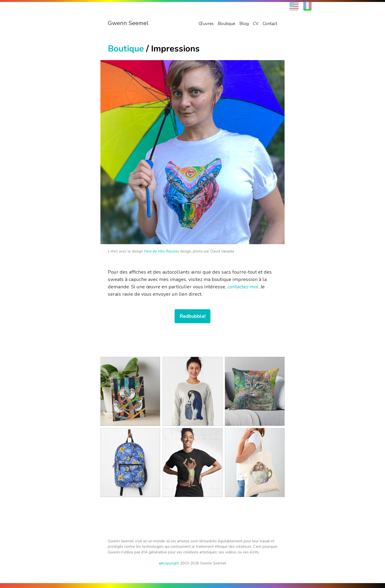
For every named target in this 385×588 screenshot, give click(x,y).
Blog (244, 24)
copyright (169, 563)
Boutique (227, 24)
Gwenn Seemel (128, 23)
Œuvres (206, 24)
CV (256, 24)
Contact (270, 24)
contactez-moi (243, 287)
